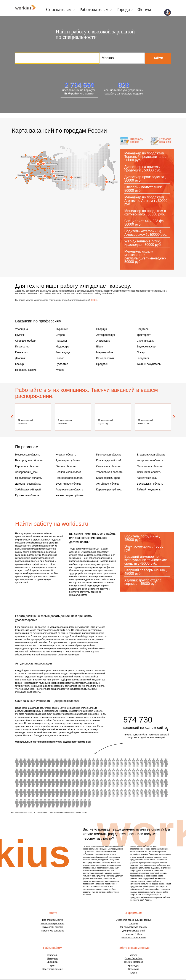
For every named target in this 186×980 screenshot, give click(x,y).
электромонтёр (149, 772)
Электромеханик (138, 536)
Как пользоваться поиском (134, 916)
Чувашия (48, 166)
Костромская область (42, 159)
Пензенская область (46, 168)
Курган (65, 176)
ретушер (81, 762)
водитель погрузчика (29, 752)
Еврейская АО (95, 183)
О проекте (144, 976)
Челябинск (59, 176)
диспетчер (69, 772)
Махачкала (44, 180)
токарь (69, 762)
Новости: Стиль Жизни (134, 927)
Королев (39, 162)
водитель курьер (33, 762)
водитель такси (45, 772)
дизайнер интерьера (17, 782)
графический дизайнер (25, 782)
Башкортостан (51, 174)
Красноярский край (106, 470)
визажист (89, 762)
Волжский (41, 178)
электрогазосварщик (157, 752)
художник (145, 762)
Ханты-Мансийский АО (48, 172)
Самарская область (44, 178)
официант (157, 762)
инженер (105, 782)
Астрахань (31, 176)
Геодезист (142, 355)
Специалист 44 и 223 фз (144, 221)
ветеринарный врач (129, 752)
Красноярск (76, 177)
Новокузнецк (72, 183)
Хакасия (69, 184)
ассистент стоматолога (109, 782)
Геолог (59, 355)
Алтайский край (58, 183)
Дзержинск (42, 164)
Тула (38, 169)
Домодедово (38, 166)
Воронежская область (30, 178)
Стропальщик (144, 339)
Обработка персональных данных (134, 909)
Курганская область (66, 176)
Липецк (39, 178)
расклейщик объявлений (85, 752)
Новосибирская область (66, 180)
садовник (97, 772)
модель (157, 772)
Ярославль (41, 160)
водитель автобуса (45, 752)
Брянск (27, 168)
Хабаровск (105, 177)
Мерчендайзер (104, 349)
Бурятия (86, 183)
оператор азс (53, 762)
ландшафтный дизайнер (25, 772)
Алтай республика (106, 475)
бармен (37, 782)
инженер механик (61, 782)
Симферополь (16, 178)
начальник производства (21, 793)
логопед (105, 762)
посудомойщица (65, 752)
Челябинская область (57, 177)
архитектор (129, 762)
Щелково (41, 162)
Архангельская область (46, 158)
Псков (30, 161)
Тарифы (134, 913)
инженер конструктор (129, 782)
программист (125, 782)
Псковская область (30, 160)
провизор (101, 782)
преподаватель (81, 782)
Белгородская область (30, 169)
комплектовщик (161, 752)
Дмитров (38, 161)
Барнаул (70, 188)
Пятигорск (27, 180)
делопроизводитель (45, 782)
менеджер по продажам (29, 793)
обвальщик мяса (141, 752)
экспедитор (165, 752)
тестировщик (121, 782)
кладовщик (121, 752)
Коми (51, 159)
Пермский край (49, 176)
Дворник (20, 355)
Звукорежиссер (145, 344)
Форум (134, 9)
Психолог (61, 339)
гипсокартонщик (61, 762)
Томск (67, 176)
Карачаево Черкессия (34, 176)
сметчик (153, 762)
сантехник (97, 762)
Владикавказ (41, 179)
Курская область (30, 173)
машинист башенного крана (33, 752)
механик (109, 772)
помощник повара (105, 752)
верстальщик (17, 793)
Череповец (38, 159)
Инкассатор (21, 344)
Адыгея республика (66, 454)
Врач (53, 955)
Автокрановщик (104, 334)
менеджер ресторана (113, 782)
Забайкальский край (88, 184)
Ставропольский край (32, 175)
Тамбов (42, 168)
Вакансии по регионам (53, 913)
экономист (137, 772)
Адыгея (27, 178)
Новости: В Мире (134, 923)
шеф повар (145, 772)
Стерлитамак (50, 177)
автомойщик (65, 772)
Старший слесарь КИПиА (145, 560)
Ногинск (41, 164)
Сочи (25, 181)
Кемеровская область (69, 180)
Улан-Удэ (87, 186)
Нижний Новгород (51, 163)
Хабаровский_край (25, 465)
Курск (31, 173)
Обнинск (32, 169)
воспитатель (53, 772)
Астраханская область (31, 175)
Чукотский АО (108, 145)
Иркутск (86, 185)
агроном (161, 762)
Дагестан (30, 179)
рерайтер (157, 782)
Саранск (44, 169)
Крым (16, 177)
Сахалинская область (103, 189)
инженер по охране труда (41, 762)
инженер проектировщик (137, 782)
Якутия (91, 158)
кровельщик (17, 762)
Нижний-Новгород (134, 951)
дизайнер (33, 782)
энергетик (77, 772)
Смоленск (28, 165)
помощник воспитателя (137, 752)
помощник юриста (49, 782)
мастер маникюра (109, 762)
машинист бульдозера (25, 752)
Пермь (48, 168)
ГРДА (81, 976)
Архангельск (44, 158)
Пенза (44, 170)
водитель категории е (17, 752)
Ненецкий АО (55, 157)
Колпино (36, 158)
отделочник (109, 752)
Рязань (41, 172)
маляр (57, 762)
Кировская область (25, 459)
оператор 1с (101, 762)
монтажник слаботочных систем (141, 782)
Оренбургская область (50, 178)
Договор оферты (125, 976)
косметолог (117, 772)
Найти (158, 58)
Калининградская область (25, 155)
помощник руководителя (121, 772)
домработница (105, 772)
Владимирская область (149, 449)
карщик (165, 762)
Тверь (33, 160)
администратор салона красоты (133, 762)
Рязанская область (42, 168)
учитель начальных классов (101, 752)
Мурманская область (42, 152)
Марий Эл (50, 166)
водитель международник (61, 752)
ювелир (129, 772)
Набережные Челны (48, 176)
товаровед (133, 782)
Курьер (59, 365)
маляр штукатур (61, 772)
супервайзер (165, 782)
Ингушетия (85, 186)
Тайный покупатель (147, 360)
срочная (141, 772)
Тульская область (38, 169)
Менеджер (52, 948)
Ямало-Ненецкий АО (68, 158)
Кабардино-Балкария (28, 180)
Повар (140, 349)
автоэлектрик (133, 772)
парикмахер (161, 782)
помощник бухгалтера (33, 772)
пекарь (81, 772)
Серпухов (38, 168)
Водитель (142, 329)
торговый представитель (33, 793)
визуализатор (117, 782)
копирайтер (85, 782)
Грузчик (19, 334)
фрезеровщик (97, 782)
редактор (57, 782)
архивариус (49, 762)
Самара (41, 176)
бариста (49, 772)
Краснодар (22, 175)
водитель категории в (125, 752)
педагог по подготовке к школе (77, 782)
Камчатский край (114, 179)
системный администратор (153, 772)
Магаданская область (103, 166)
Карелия (38, 155)
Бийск (71, 188)
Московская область (36, 166)
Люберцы (39, 165)
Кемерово (68, 180)
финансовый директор (41, 782)
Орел (31, 172)
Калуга (34, 170)
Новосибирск (59, 180)
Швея (99, 344)
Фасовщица (62, 349)
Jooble (94, 300)
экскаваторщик (85, 762)
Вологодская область (42, 156)
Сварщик (101, 329)
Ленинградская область (38, 157)
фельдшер (89, 752)
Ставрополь (30, 175)
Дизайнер (52, 951)
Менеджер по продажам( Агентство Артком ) (144, 199)
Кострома (42, 159)
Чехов (36, 167)
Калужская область (36, 170)
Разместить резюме (52, 916)
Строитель (53, 944)
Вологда (41, 156)
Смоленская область (28, 164)
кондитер (89, 772)
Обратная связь (161, 976)
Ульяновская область (107, 465)
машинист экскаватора (21, 752)
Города (115, 9)
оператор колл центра (93, 782)
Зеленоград (36, 161)
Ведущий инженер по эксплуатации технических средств (146, 549)
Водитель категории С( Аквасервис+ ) (143, 233)
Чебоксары (49, 166)
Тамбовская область (44, 168)
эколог (45, 762)
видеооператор (153, 752)
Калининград (25, 154)
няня (41, 772)
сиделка (21, 772)
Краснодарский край (25, 179)
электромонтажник (93, 752)
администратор (29, 772)
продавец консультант (149, 762)
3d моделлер (133, 752)
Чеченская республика (68, 485)
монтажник (113, 762)
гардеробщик (69, 752)
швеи (101, 772)
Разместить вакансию (52, 920)
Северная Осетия (28, 181)
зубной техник (37, 752)
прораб (117, 762)
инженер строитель (149, 782)
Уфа (50, 176)
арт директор (153, 782)
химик (69, 782)
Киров (47, 159)
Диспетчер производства (144, 177)
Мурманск (42, 152)
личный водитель (73, 762)
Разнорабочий (104, 355)
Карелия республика (107, 480)
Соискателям (57, 9)
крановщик (65, 762)
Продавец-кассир (24, 365)
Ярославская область (42, 160)
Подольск (38, 166)
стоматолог (145, 782)
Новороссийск (23, 177)
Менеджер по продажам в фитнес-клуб (145, 212)
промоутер (137, 762)
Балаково (42, 178)
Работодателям (89, 9)
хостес (85, 772)
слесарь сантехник (81, 752)
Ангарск (84, 184)
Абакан (72, 188)
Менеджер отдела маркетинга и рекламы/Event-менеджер (145, 255)
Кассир (19, 360)
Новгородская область (36, 160)
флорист (25, 762)
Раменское (41, 166)
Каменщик (21, 349)
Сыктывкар (47, 158)
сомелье (73, 782)
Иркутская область (87, 177)
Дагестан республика (26, 475)
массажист (93, 762)
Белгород (33, 175)
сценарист (141, 762)
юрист (77, 752)
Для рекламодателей (134, 920)
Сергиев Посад (39, 161)
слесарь (21, 782)
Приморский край (105, 184)
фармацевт (21, 762)
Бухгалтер (61, 360)
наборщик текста (37, 762)
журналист (125, 772)
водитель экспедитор (49, 752)
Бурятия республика (67, 475)
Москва (122, 58)
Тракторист (143, 334)
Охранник (61, 329)
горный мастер (41, 752)
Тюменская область (147, 465)
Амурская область (96, 185)
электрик (97, 752)
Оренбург (49, 177)
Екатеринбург (58, 171)
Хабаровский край (106, 179)
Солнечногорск (33, 161)
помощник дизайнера (165, 772)
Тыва (76, 185)
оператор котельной (73, 752)
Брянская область (28, 168)
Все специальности (52, 909)
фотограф (113, 772)
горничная (113, 752)
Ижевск (46, 170)
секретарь (65, 782)
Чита (87, 185)
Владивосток (112, 182)
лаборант (53, 782)
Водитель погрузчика (141, 526)
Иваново (42, 161)
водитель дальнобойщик (121, 762)
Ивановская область (42, 161)
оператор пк (93, 772)
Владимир (42, 162)
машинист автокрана (149, 752)
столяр (17, 772)
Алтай (71, 185)
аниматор (73, 772)
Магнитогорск (51, 177)
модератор (89, 782)
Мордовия (44, 168)
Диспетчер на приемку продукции (142, 168)
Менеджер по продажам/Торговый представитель (144, 155)
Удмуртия (54, 168)
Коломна (41, 167)
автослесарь (57, 772)
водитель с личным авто (117, 752)
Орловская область (32, 172)
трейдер (125, 762)
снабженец (29, 782)
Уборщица (21, 329)
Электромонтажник (52, 958)
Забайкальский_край (26, 480)
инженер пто (161, 772)
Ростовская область (22, 172)
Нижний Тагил (50, 168)
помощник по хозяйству (57, 752)
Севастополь (27, 183)
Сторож (60, 334)
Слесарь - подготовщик (143, 187)
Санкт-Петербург (28, 157)
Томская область (67, 177)
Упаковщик (102, 339)
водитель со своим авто (53, 752)
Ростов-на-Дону (21, 172)
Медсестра (62, 344)
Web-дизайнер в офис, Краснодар (143, 243)
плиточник (29, 762)
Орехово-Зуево (41, 161)
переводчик (37, 772)
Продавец (101, 360)
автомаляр (77, 762)
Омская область (64, 459)
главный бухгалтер (145, 752)
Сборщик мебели (24, 339)
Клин (32, 161)
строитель (25, 793)
